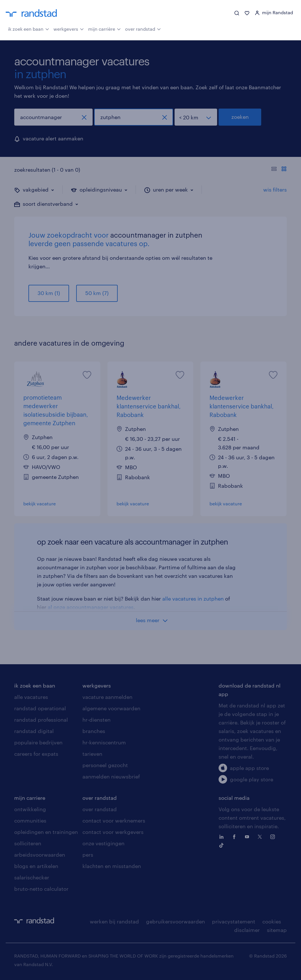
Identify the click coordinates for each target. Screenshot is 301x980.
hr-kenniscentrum (104, 742)
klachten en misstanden (112, 866)
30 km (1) (49, 293)
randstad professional (41, 720)
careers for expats (36, 754)
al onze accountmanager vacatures (91, 607)
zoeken (240, 117)
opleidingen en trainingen (46, 832)
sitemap (277, 930)
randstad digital (34, 731)
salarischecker (32, 877)
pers (88, 855)
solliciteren (28, 843)
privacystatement (234, 921)
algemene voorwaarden (111, 708)
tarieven (92, 754)
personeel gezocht (105, 765)
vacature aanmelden (107, 697)
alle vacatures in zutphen (193, 599)
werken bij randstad (114, 921)
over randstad (143, 28)
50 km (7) (97, 293)
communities (30, 821)
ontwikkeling (30, 809)
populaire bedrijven (38, 742)
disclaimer (247, 930)
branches (94, 731)
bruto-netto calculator (41, 889)
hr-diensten (96, 720)
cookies (272, 921)
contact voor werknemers (114, 821)
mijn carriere (30, 798)
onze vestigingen (103, 843)
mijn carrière (104, 28)
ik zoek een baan (29, 28)
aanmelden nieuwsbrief (111, 776)
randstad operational (40, 708)
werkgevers (69, 28)
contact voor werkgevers (113, 832)
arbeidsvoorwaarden (40, 855)
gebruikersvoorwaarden (176, 921)
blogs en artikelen (36, 866)
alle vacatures (31, 697)
